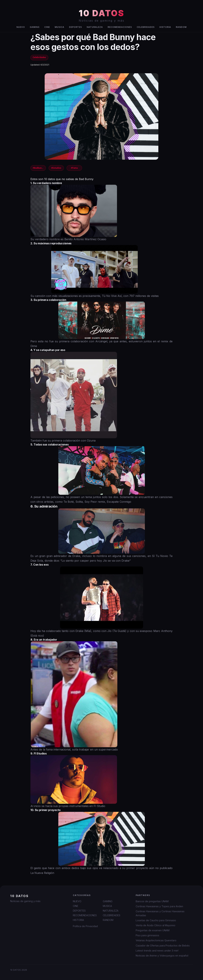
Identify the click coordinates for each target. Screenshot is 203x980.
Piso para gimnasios (147, 935)
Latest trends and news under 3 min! (157, 951)
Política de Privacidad (85, 926)
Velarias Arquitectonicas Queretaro (156, 940)
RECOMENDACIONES (120, 27)
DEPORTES (75, 27)
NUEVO (21, 27)
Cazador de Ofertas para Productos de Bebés (163, 946)
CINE (47, 27)
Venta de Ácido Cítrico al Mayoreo (155, 925)
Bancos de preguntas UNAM (152, 901)
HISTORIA (165, 27)
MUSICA (59, 27)
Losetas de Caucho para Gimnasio (156, 920)
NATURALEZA (95, 27)
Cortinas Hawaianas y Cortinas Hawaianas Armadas (160, 913)
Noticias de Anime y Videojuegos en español (162, 956)
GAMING (35, 27)
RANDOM (181, 27)
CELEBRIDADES (146, 27)
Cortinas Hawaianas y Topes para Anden (159, 906)
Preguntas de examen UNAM (153, 930)
